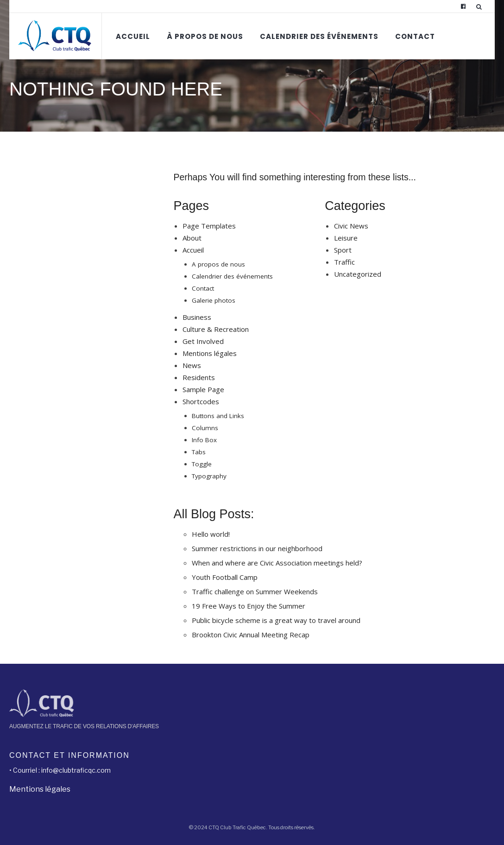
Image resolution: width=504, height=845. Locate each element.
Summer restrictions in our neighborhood (257, 548)
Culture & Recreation (216, 329)
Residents (199, 377)
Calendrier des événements (319, 36)
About (192, 238)
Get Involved (203, 341)
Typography (209, 476)
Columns (205, 428)
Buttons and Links (218, 416)
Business (197, 317)
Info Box (204, 440)
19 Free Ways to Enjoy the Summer (249, 606)
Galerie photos (214, 300)
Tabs (199, 452)
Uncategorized (358, 274)
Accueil (133, 36)
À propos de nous (205, 36)
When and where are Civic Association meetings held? (277, 563)
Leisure (346, 238)
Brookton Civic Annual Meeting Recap (251, 635)
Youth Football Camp (225, 577)
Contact (415, 36)
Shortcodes (201, 401)
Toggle (202, 464)
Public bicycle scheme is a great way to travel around (276, 620)
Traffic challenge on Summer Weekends (255, 591)
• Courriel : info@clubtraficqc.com (60, 770)
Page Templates (209, 226)
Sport (343, 250)
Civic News (351, 226)
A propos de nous (218, 264)
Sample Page (203, 389)
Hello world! (211, 534)
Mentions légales (210, 353)
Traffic (344, 262)
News (192, 365)
